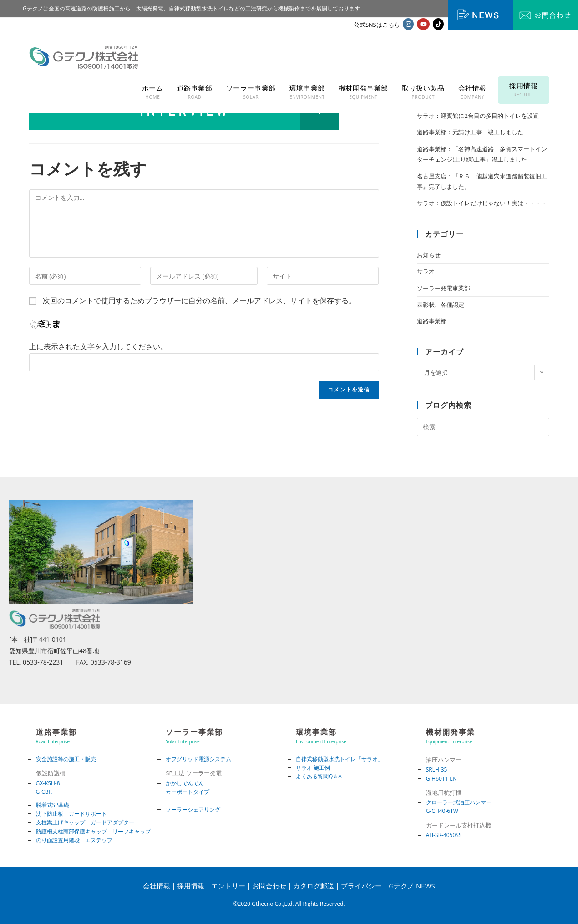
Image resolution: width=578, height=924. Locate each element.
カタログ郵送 (314, 886)
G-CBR (44, 792)
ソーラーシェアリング (193, 810)
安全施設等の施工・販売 (66, 759)
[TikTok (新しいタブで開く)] (438, 24)
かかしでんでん (185, 783)
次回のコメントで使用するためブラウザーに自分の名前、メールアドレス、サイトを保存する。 (199, 300)
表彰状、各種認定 (441, 305)
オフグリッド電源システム (198, 759)
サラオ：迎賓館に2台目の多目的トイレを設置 (478, 116)
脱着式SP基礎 (53, 805)
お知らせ (429, 255)
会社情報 (157, 886)
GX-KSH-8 (48, 783)
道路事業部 (432, 321)
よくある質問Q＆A (319, 776)
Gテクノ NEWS (412, 886)
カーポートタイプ (188, 792)
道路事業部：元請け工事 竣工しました (470, 132)
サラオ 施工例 (313, 768)
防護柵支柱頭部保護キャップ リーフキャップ (93, 831)
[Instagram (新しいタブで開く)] (408, 24)
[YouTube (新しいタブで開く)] (423, 24)
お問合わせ (269, 886)
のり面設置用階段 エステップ (74, 840)
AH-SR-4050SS (444, 835)
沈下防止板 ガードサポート (71, 814)
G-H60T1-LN (441, 779)
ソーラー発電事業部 (444, 288)
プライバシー (361, 886)
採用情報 (191, 886)
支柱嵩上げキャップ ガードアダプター (85, 822)
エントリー (228, 886)
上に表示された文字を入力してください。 (98, 346)
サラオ (426, 271)
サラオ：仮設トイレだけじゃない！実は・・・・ (482, 203)
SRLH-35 (437, 769)
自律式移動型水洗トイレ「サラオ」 (340, 759)
